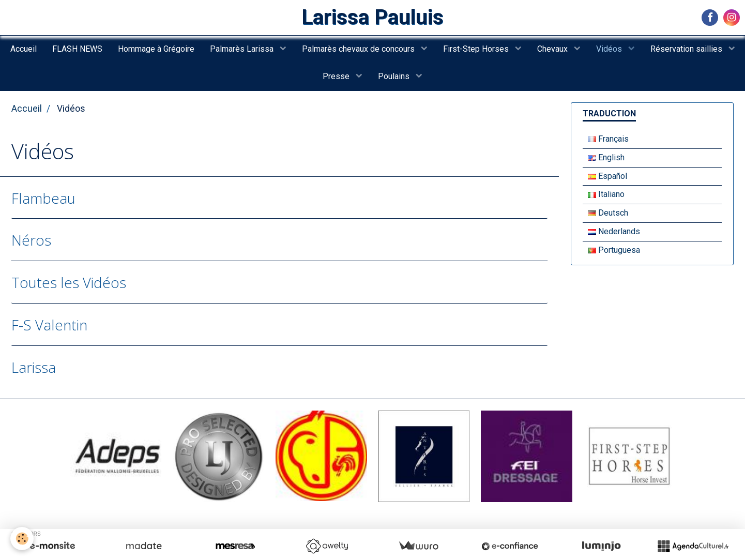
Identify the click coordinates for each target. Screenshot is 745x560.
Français (608, 139)
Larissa (34, 367)
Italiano (606, 194)
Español (607, 176)
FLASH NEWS (77, 49)
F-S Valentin (49, 324)
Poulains (395, 76)
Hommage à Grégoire (156, 49)
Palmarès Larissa (243, 49)
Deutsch (608, 213)
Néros (31, 240)
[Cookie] (22, 539)
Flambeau (43, 198)
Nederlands (614, 231)
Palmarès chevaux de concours (359, 49)
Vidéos (610, 49)
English (606, 157)
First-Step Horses (477, 49)
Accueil (24, 49)
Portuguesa (614, 250)
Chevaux (553, 49)
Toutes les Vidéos (69, 283)
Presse (337, 76)
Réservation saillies (687, 49)
